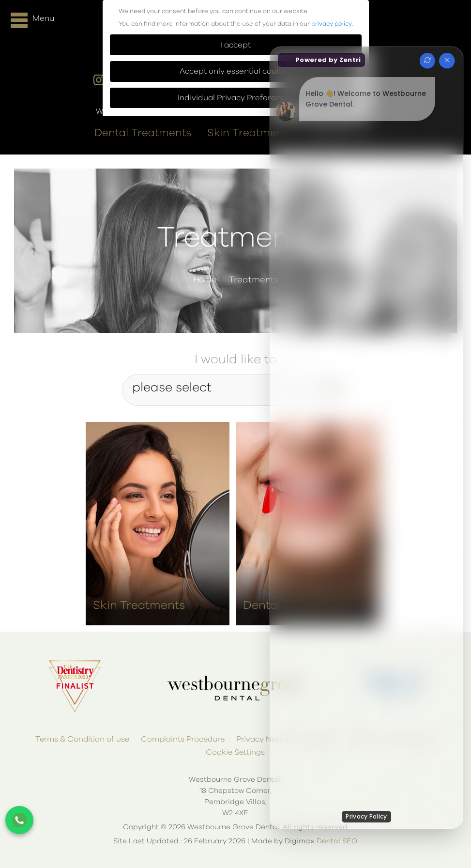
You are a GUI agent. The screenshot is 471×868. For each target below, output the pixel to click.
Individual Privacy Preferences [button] (236, 98)
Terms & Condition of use (82, 736)
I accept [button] (235, 45)
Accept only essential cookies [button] (235, 71)
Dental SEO (337, 838)
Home (205, 276)
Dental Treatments (143, 130)
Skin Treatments (250, 130)
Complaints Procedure (183, 736)
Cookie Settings (235, 749)
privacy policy (332, 24)
